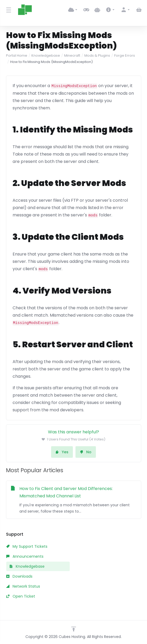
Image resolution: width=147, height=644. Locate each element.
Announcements (25, 556)
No (86, 452)
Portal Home (17, 55)
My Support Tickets (27, 546)
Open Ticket (21, 596)
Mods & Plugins (97, 55)
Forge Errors (125, 55)
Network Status (23, 586)
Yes (62, 452)
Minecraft (72, 55)
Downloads (19, 576)
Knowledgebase (46, 55)
